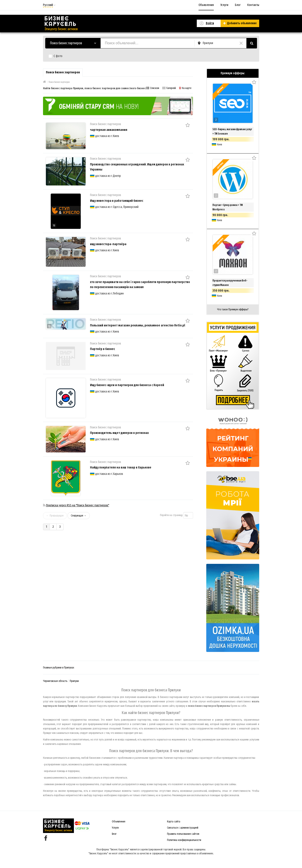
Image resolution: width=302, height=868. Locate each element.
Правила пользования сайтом (183, 834)
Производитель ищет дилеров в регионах (119, 433)
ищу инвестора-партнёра (108, 244)
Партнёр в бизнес (102, 349)
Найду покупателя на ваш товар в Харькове (121, 467)
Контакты (253, 5)
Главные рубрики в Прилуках (59, 668)
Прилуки (74, 681)
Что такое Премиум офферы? (233, 309)
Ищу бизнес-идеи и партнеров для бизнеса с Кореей (127, 385)
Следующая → (79, 516)
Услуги (224, 5)
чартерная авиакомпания (109, 130)
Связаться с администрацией (183, 828)
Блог (238, 5)
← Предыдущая (55, 516)
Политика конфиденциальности (184, 840)
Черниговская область (55, 681)
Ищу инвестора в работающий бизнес (117, 201)
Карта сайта (174, 822)
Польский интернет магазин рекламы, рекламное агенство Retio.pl (138, 325)
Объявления (206, 5)
